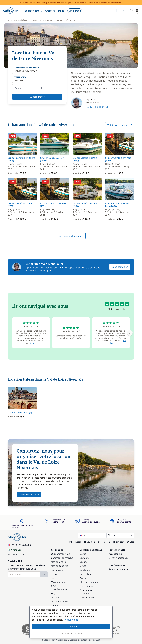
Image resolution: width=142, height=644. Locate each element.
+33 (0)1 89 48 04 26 (97, 107)
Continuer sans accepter (71, 633)
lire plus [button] (33, 343)
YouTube (89, 542)
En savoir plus (71, 620)
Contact (55, 606)
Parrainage (57, 570)
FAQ (53, 593)
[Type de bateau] (37, 79)
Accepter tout (71, 626)
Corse (83, 554)
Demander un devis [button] (29, 494)
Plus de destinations (90, 582)
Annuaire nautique (118, 569)
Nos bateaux (86, 586)
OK (44, 574)
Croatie (84, 562)
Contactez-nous (17, 555)
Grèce (83, 566)
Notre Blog (57, 597)
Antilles (84, 578)
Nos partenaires (59, 566)
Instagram (104, 542)
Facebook (75, 542)
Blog (131, 542)
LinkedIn (119, 542)
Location (66, 589)
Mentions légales (60, 582)
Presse (55, 574)
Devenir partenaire (119, 558)
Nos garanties (58, 562)
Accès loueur (115, 554)
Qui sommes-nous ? (61, 554)
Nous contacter (120, 267)
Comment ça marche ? (63, 558)
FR (92, 535)
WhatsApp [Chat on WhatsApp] (15, 550)
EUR (120, 535)
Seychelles (85, 574)
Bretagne (85, 558)
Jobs (53, 578)
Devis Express (87, 597)
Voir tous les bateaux (120, 125)
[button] (33, 11)
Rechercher (37, 97)
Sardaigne (85, 570)
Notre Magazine (59, 601)
